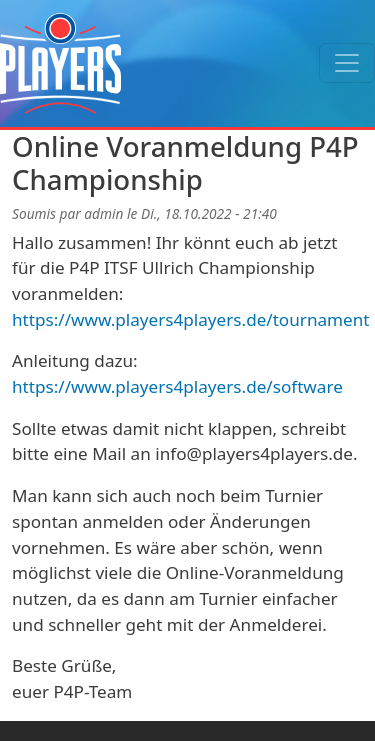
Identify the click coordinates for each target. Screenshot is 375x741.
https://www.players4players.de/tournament (191, 319)
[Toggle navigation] (347, 63)
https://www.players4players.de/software (177, 386)
